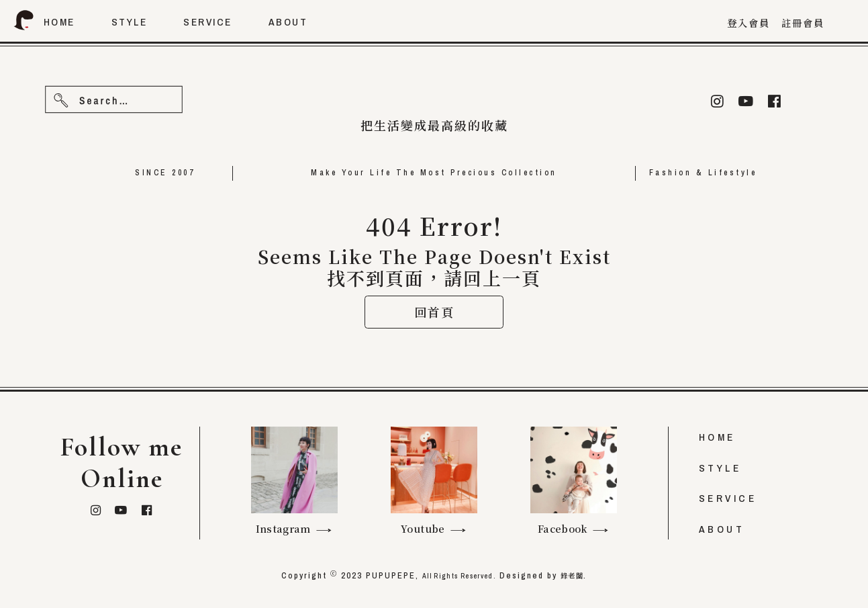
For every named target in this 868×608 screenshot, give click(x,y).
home (59, 22)
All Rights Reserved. (455, 576)
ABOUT (722, 529)
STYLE (720, 468)
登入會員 (749, 23)
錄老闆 (584, 576)
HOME (717, 438)
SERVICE (728, 499)
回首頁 (434, 343)
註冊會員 (803, 23)
